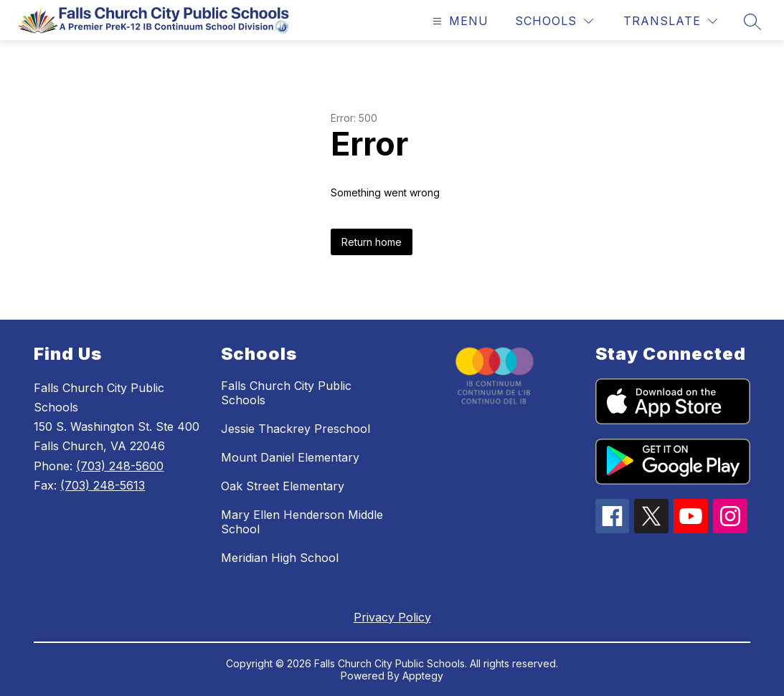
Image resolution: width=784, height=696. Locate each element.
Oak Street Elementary (283, 486)
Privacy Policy (392, 617)
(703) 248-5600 (120, 466)
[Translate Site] (670, 21)
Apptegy (423, 676)
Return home (372, 242)
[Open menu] (459, 21)
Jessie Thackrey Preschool (296, 429)
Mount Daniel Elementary (290, 457)
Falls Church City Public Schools (286, 393)
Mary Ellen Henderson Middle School (302, 522)
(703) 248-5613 (103, 485)
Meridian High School (280, 558)
